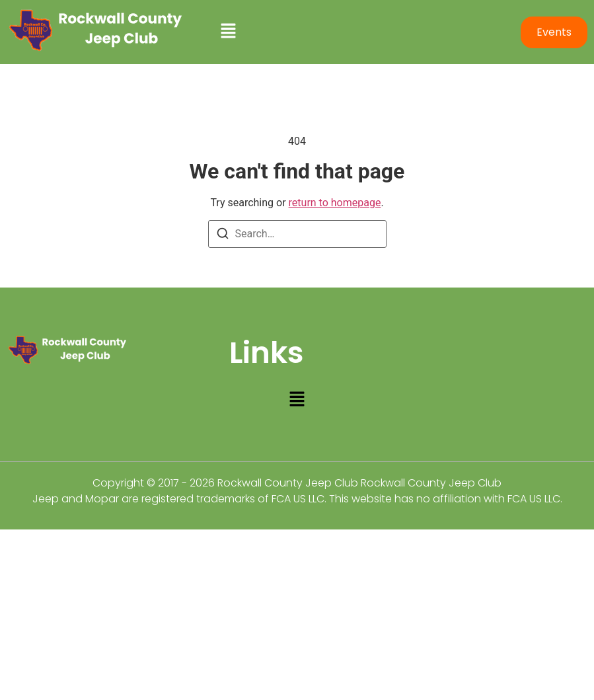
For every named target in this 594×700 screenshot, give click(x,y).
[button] (363, 32)
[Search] (223, 236)
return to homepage (335, 203)
